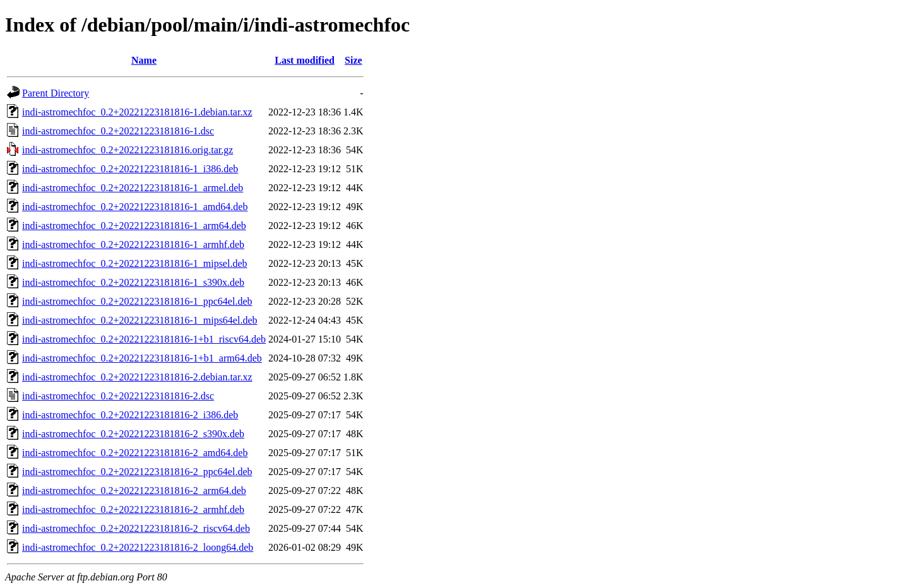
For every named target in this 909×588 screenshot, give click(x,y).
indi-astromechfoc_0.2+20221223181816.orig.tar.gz (128, 150)
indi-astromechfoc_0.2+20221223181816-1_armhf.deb (133, 244)
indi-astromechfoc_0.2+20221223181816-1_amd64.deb (135, 207)
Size (353, 60)
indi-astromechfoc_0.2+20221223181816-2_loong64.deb (138, 547)
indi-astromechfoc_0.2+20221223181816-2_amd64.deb (135, 453)
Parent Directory (56, 93)
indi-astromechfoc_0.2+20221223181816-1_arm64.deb (134, 226)
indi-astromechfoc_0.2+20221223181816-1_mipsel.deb (135, 263)
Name (144, 60)
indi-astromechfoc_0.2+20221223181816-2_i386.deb (130, 415)
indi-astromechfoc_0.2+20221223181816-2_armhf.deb (133, 509)
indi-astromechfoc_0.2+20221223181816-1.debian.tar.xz (137, 112)
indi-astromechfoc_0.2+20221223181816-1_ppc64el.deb (137, 301)
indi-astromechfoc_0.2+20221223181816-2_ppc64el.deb (137, 472)
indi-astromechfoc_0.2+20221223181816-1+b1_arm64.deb (142, 358)
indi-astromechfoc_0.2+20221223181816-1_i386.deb (130, 169)
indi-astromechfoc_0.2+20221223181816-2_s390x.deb (133, 434)
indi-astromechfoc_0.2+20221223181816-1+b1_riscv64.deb (144, 339)
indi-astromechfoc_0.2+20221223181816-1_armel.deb (133, 188)
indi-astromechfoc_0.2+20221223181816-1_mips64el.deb (140, 320)
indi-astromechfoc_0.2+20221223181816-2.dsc (118, 396)
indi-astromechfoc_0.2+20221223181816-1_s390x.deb (133, 282)
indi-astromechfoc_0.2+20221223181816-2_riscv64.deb (136, 528)
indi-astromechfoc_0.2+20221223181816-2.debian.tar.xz (137, 377)
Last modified (305, 60)
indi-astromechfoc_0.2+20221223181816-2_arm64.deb (134, 491)
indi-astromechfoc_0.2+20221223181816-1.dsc (118, 131)
